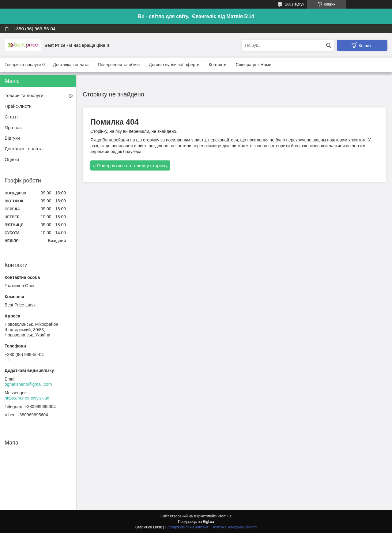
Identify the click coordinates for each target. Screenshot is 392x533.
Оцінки (12, 159)
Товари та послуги (23, 65)
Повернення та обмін (119, 65)
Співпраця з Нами (254, 65)
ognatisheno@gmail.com (28, 384)
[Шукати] (328, 45)
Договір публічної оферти (174, 65)
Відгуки (12, 138)
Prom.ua (225, 516)
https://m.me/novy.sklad (27, 398)
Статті (11, 117)
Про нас (13, 128)
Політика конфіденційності (234, 527)
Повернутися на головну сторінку (132, 165)
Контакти (217, 65)
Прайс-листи (18, 106)
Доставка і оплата (71, 65)
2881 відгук (295, 4)
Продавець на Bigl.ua (196, 522)
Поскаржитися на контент (187, 527)
